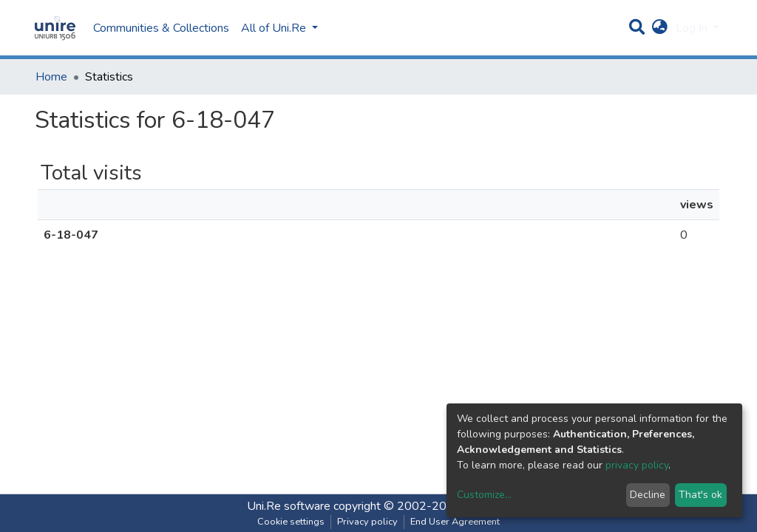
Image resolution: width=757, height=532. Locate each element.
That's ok (700, 495)
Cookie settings (291, 522)
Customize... (484, 495)
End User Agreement (455, 522)
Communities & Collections (161, 28)
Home (51, 77)
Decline (648, 495)
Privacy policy (367, 522)
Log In (693, 28)
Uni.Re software (289, 506)
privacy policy (637, 465)
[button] (660, 28)
